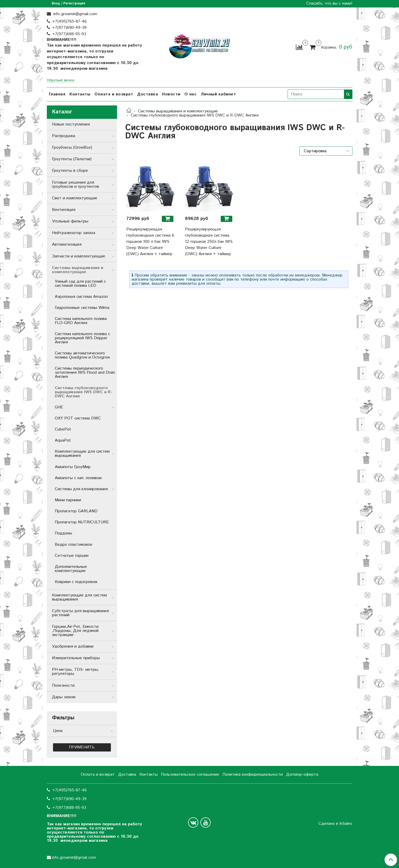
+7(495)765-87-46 (69, 21)
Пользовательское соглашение (190, 775)
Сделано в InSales (335, 824)
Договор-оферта (302, 775)
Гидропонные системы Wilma (82, 308)
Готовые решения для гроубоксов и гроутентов (76, 185)
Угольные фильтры (70, 221)
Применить (82, 747)
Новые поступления (71, 124)
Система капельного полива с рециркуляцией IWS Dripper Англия (82, 338)
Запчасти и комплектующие (79, 256)
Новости (171, 94)
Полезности (63, 686)
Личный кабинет (218, 94)
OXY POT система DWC (78, 418)
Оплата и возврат (114, 94)
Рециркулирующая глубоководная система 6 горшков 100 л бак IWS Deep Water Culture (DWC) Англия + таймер (150, 242)
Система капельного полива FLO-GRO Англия (81, 321)
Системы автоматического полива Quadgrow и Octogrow (82, 355)
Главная (57, 94)
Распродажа (64, 136)
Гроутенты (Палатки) (72, 159)
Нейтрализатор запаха (74, 233)
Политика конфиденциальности (253, 775)
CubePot (63, 429)
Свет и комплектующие (75, 198)
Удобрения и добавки (73, 646)
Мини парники (68, 500)
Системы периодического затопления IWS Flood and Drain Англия (85, 373)
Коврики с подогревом (76, 582)
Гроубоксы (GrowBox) (72, 147)
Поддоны (63, 533)
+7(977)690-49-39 (69, 28)
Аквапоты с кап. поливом (78, 478)
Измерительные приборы (76, 658)
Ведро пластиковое (74, 545)
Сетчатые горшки (72, 556)
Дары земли (64, 697)
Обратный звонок (61, 81)
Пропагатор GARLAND (76, 511)
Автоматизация (67, 244)
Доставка (148, 94)
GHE (59, 407)
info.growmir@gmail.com (75, 14)
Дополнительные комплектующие (71, 569)
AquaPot (63, 440)
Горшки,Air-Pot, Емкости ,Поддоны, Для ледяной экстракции (75, 631)
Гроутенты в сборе (70, 171)
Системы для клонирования (81, 489)
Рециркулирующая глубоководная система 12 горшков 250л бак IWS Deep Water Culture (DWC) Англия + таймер (209, 242)
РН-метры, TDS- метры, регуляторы (76, 672)
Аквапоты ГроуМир (73, 467)
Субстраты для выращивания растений (80, 613)
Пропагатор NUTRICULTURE (82, 522)
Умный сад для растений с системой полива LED (80, 284)
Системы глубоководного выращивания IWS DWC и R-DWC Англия (84, 392)
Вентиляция (64, 210)
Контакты (80, 94)
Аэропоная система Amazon (81, 297)
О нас (191, 94)
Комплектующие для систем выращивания (82, 454)
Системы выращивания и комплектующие (178, 111)
